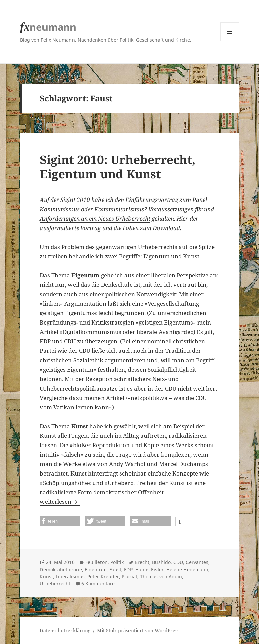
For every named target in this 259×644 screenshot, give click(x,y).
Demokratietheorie (61, 569)
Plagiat (129, 576)
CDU (178, 562)
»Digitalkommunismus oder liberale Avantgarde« (126, 332)
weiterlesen (60, 502)
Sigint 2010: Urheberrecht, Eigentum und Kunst (118, 167)
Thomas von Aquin (161, 576)
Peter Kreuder (103, 576)
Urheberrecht (55, 584)
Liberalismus (70, 576)
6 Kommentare (98, 584)
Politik (117, 562)
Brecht (142, 562)
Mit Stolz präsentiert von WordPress (138, 630)
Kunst (46, 576)
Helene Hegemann (187, 569)
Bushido (161, 562)
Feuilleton (96, 562)
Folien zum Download (151, 228)
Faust (115, 569)
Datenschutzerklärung (65, 630)
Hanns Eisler (149, 569)
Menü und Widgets (230, 41)
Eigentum (96, 569)
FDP (128, 569)
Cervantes (197, 562)
